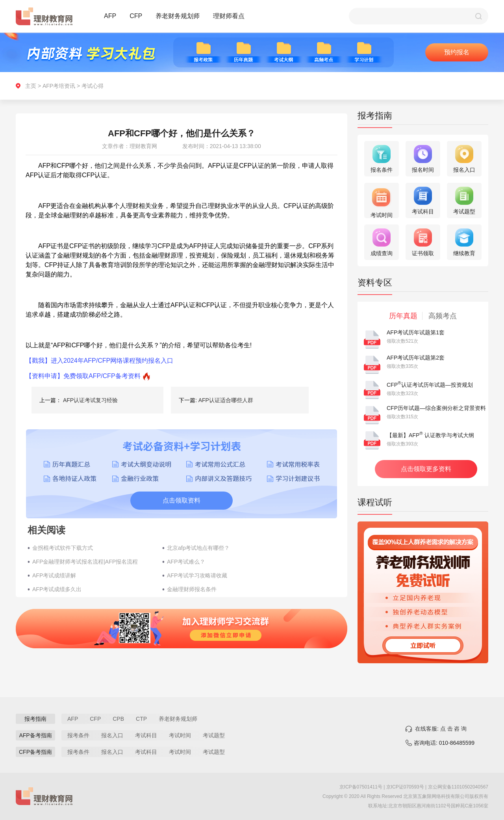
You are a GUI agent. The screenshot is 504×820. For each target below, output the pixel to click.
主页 (31, 86)
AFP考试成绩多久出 (57, 589)
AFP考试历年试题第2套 (416, 358)
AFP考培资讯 (59, 86)
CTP (141, 719)
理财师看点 (229, 16)
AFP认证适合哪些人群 (226, 400)
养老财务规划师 (178, 16)
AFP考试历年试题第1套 (416, 332)
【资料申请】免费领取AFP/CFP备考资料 (83, 376)
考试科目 (146, 735)
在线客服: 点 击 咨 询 (441, 729)
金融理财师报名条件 (192, 589)
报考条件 (78, 735)
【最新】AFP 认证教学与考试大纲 (430, 435)
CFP (136, 16)
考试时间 (180, 735)
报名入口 (112, 735)
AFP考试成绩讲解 (54, 575)
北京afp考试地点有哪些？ (198, 548)
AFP (110, 16)
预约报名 (457, 52)
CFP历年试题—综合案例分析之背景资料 (436, 408)
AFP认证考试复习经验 (90, 400)
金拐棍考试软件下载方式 (63, 548)
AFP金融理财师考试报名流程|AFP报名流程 (85, 562)
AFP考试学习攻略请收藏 (197, 575)
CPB (118, 719)
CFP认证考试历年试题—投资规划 (430, 385)
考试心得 (93, 86)
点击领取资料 (182, 500)
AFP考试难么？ (186, 562)
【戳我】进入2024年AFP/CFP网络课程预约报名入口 (99, 361)
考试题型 (214, 735)
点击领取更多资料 (426, 469)
